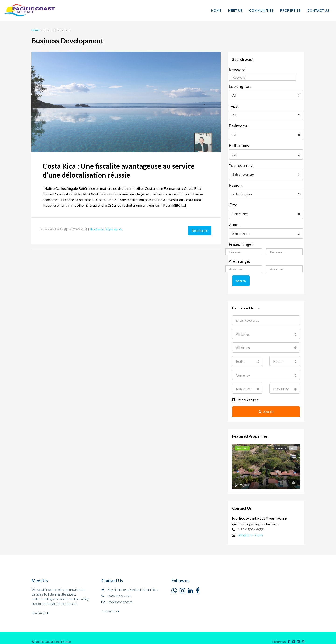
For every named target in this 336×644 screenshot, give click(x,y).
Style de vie (114, 229)
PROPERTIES (290, 10)
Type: (234, 106)
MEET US (235, 10)
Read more (40, 607)
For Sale (281, 442)
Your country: (241, 164)
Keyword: (238, 70)
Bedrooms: (239, 125)
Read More (200, 230)
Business (97, 229)
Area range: (239, 258)
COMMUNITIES (261, 10)
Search (241, 277)
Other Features (245, 394)
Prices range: (241, 241)
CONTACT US (318, 10)
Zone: (234, 222)
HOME (216, 10)
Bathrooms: (239, 144)
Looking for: (240, 86)
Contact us (110, 605)
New (293, 442)
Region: (236, 183)
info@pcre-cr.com (251, 529)
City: (233, 202)
